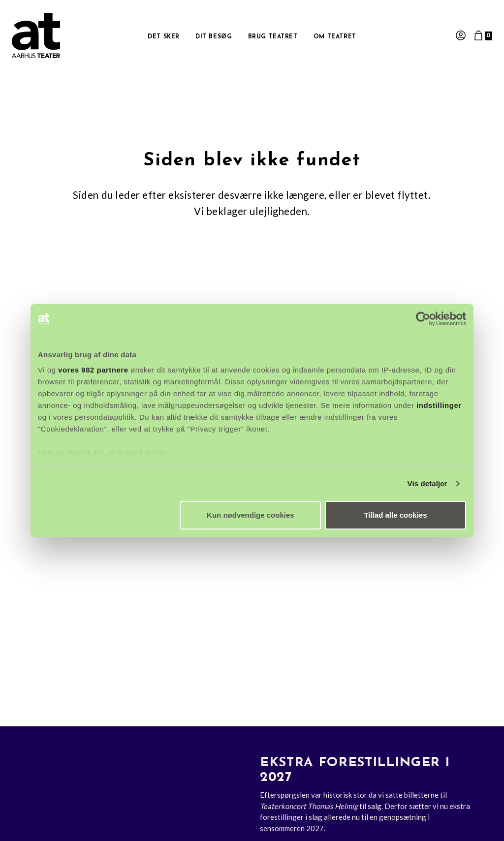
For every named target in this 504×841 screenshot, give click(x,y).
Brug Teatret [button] (273, 37)
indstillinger (439, 405)
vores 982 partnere (93, 370)
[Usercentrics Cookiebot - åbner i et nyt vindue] (423, 319)
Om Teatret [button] (335, 37)
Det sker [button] (164, 37)
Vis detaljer (427, 483)
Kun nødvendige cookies (251, 515)
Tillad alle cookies (395, 515)
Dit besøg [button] (214, 37)
